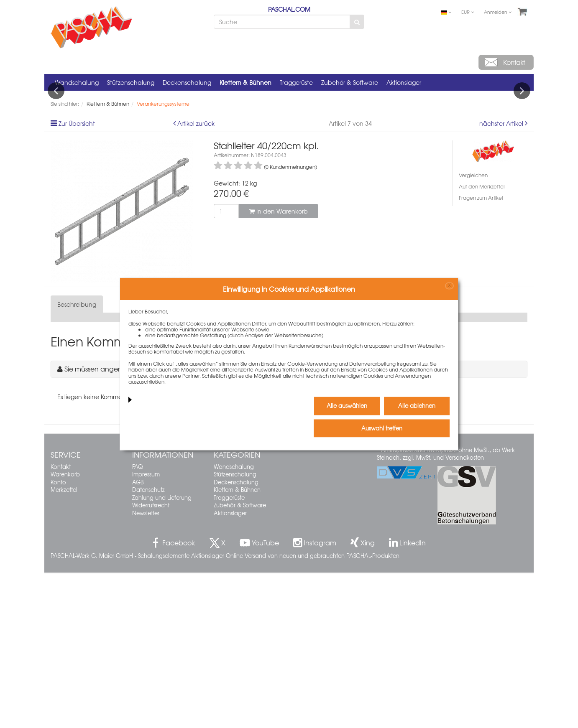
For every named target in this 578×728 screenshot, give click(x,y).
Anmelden (498, 12)
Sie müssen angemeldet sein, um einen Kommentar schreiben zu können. (180, 524)
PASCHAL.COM (289, 9)
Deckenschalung (187, 82)
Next (522, 168)
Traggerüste (296, 82)
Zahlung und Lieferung (162, 652)
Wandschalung (77, 82)
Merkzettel (64, 645)
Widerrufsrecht (151, 660)
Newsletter (146, 668)
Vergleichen (473, 330)
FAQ (137, 621)
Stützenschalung (131, 82)
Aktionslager (404, 82)
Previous (56, 168)
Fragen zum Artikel (481, 353)
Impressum (146, 629)
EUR (468, 12)
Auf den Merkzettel (482, 341)
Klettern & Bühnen (246, 82)
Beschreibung (77, 459)
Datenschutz (148, 645)
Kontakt (61, 621)
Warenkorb (65, 629)
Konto (58, 637)
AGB (138, 637)
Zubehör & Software (350, 82)
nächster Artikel (502, 278)
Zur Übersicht (77, 278)
